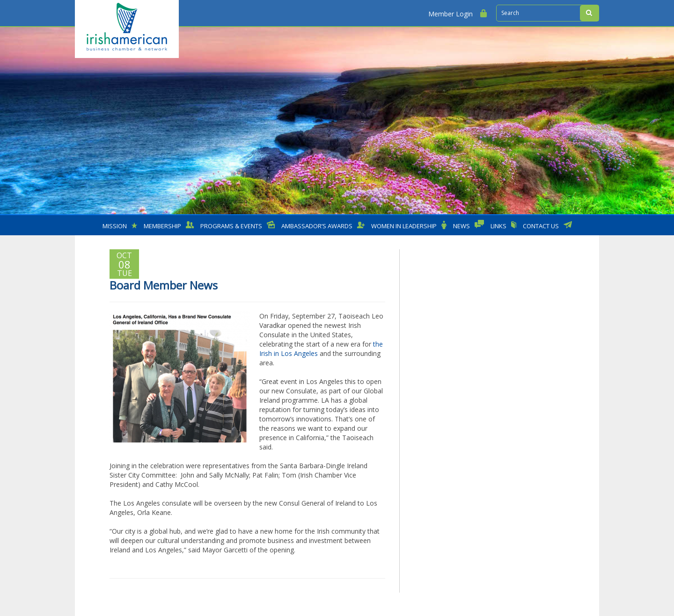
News (469, 225)
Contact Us (547, 225)
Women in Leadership (409, 225)
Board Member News (164, 285)
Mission (120, 225)
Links (503, 225)
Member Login (451, 14)
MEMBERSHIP (169, 225)
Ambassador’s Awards (323, 225)
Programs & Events (238, 225)
